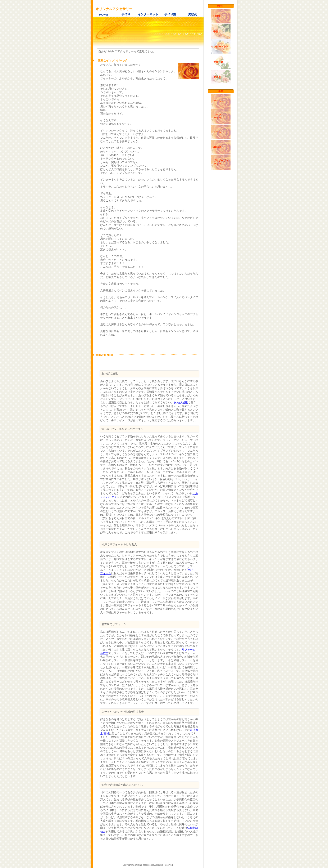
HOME (104, 15)
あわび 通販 (181, 402)
